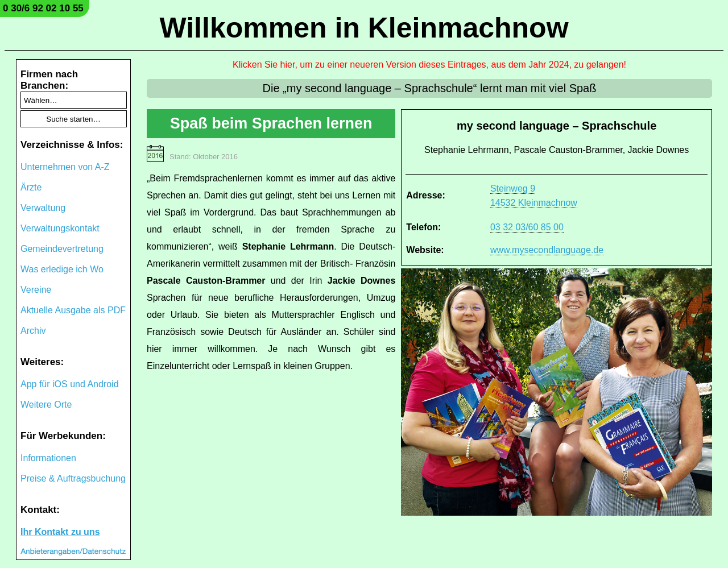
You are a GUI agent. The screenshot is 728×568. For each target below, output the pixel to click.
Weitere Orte (46, 405)
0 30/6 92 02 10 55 (43, 8)
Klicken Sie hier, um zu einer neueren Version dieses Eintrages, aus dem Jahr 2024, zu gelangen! (429, 65)
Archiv (33, 331)
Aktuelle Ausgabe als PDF (73, 310)
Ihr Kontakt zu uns (60, 532)
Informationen (48, 458)
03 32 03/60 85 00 (527, 227)
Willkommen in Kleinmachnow (364, 28)
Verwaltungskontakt (60, 228)
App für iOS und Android (70, 384)
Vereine (36, 290)
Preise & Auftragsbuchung (73, 478)
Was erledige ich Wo (62, 269)
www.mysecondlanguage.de (547, 250)
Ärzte (31, 187)
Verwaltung (43, 208)
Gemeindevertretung (62, 249)
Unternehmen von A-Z (65, 167)
